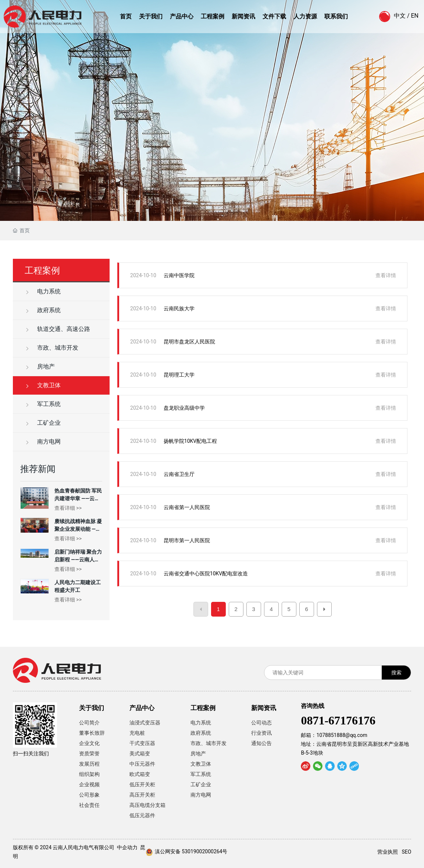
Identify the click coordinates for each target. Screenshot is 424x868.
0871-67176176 (338, 720)
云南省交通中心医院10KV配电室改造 (206, 574)
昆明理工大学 (179, 375)
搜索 (396, 673)
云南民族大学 (179, 308)
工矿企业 (43, 423)
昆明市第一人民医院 (187, 540)
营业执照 (388, 852)
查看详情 (386, 275)
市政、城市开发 (51, 348)
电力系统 (43, 291)
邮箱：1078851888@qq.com (334, 735)
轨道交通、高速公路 (57, 329)
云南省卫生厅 (179, 474)
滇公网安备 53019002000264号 (191, 851)
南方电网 (43, 442)
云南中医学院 (179, 275)
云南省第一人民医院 (187, 507)
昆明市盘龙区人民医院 (189, 342)
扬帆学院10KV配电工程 (190, 441)
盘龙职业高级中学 (184, 408)
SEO (406, 852)
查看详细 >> (68, 508)
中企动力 (127, 847)
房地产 (40, 366)
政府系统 (43, 310)
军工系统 (43, 404)
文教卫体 (43, 385)
